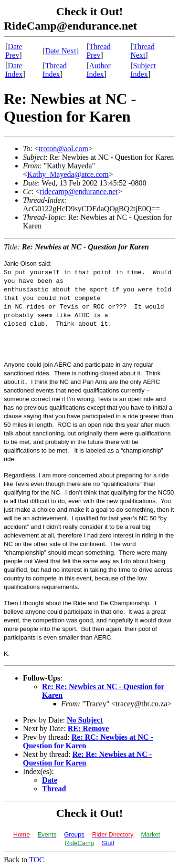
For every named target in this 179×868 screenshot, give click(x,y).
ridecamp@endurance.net (79, 191)
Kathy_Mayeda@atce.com (68, 174)
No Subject (85, 720)
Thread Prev (99, 51)
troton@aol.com (63, 149)
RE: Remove (89, 728)
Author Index (99, 70)
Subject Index (143, 70)
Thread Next (142, 51)
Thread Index (55, 70)
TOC (37, 860)
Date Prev (14, 51)
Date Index (14, 70)
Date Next (60, 51)
